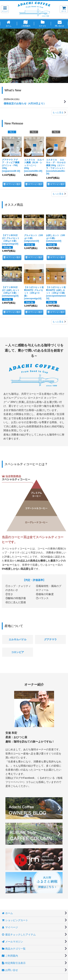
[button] (5, 9)
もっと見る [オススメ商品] (59, 322)
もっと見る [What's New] (59, 112)
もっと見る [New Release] (59, 194)
